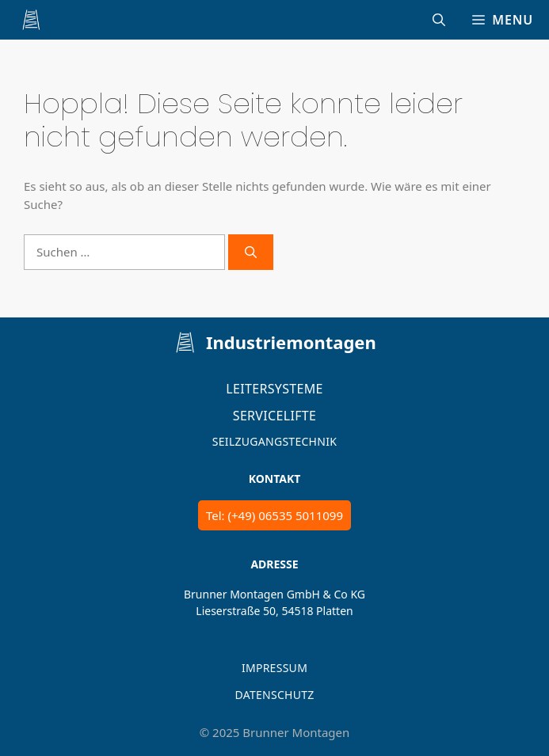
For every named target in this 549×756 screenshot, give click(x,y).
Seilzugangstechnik (274, 441)
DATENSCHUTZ (274, 695)
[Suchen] (251, 252)
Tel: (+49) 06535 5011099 (274, 515)
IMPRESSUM (274, 668)
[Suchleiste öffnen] (439, 20)
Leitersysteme (274, 389)
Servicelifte (274, 416)
